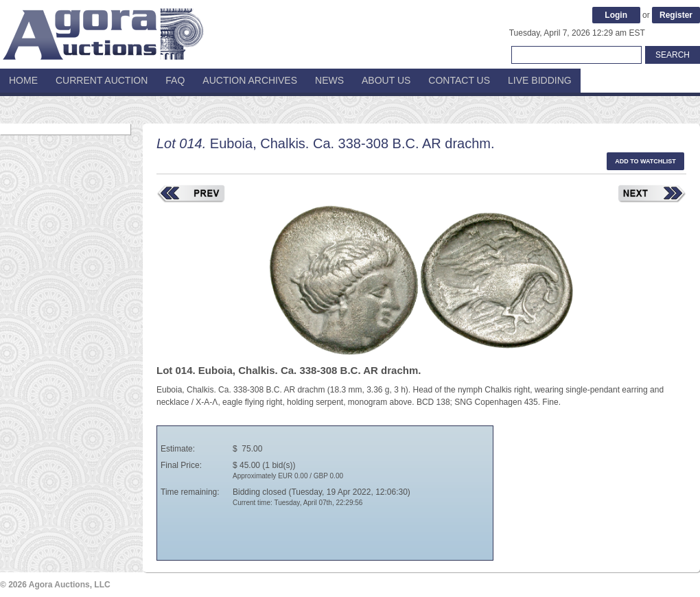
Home (23, 80)
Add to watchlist (645, 161)
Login (616, 15)
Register (676, 15)
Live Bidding (540, 80)
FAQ (175, 80)
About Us (386, 80)
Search (673, 55)
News (329, 80)
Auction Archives (250, 80)
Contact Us (459, 80)
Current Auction (102, 80)
